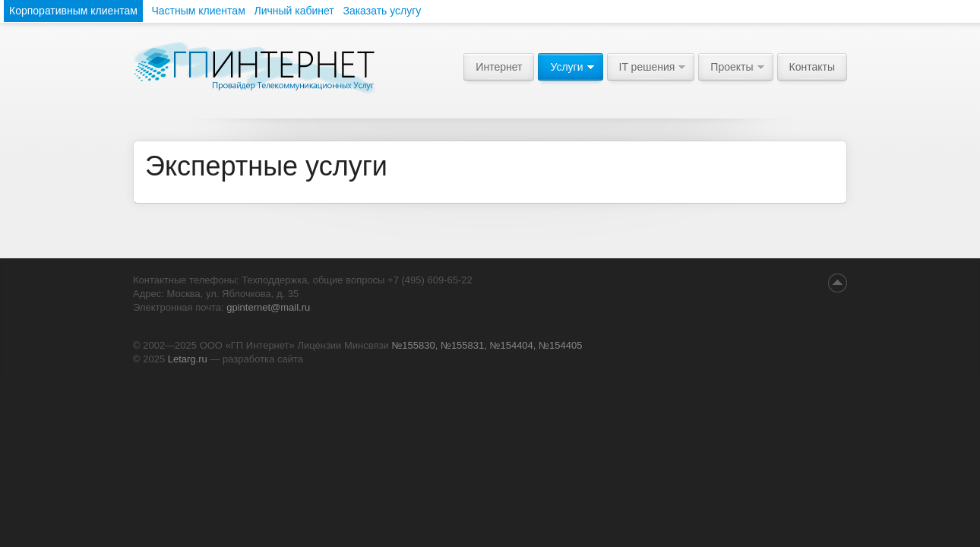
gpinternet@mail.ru (268, 307)
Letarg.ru (188, 359)
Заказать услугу (382, 11)
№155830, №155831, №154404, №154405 (487, 345)
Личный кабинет (294, 11)
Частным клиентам (198, 11)
